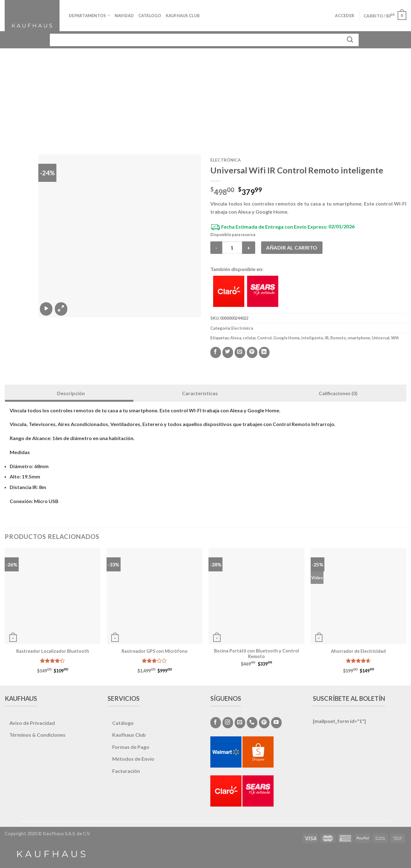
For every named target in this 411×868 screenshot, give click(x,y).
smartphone (359, 338)
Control (264, 338)
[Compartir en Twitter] (228, 352)
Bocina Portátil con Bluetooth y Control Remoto (257, 654)
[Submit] (350, 40)
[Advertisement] (206, 95)
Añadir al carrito (292, 247)
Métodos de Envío (133, 759)
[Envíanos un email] (240, 723)
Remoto (338, 338)
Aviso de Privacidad (32, 723)
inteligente (312, 338)
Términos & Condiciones (37, 735)
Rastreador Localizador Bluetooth (53, 651)
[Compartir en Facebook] (216, 352)
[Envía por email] (240, 352)
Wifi (395, 338)
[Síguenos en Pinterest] (264, 723)
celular (249, 338)
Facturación (126, 771)
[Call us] (252, 723)
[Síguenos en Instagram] (228, 723)
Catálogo (150, 16)
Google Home (287, 338)
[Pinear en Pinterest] (252, 352)
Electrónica (226, 160)
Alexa (236, 338)
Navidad (124, 16)
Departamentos (90, 15)
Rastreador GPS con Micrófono (155, 651)
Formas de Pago (131, 747)
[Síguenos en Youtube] (276, 723)
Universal (381, 338)
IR (327, 338)
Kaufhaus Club (183, 16)
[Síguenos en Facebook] (216, 723)
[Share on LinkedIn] (264, 352)
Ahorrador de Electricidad (358, 651)
